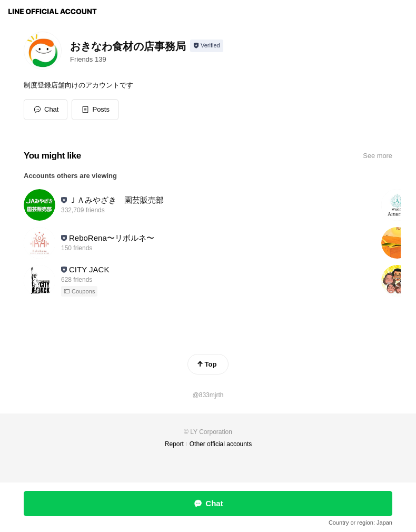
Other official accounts (221, 444)
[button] (95, 110)
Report (174, 444)
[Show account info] (207, 46)
